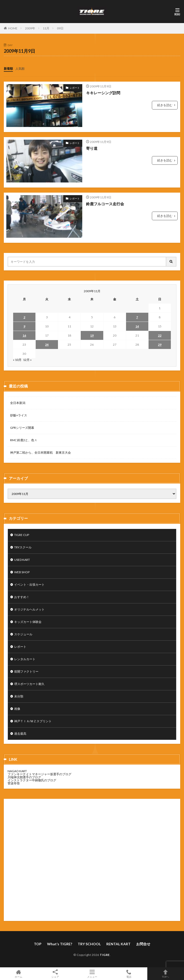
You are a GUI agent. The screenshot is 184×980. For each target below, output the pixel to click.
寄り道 (92, 148)
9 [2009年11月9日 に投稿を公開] (24, 326)
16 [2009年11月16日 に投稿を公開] (24, 335)
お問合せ (143, 944)
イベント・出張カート (29, 585)
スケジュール (23, 634)
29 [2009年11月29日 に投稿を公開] (160, 345)
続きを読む (165, 105)
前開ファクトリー (26, 671)
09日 (60, 28)
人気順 (20, 69)
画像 (17, 709)
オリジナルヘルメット (29, 609)
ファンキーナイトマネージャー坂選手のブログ (39, 774)
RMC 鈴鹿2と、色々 (24, 440)
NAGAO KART (17, 771)
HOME (13, 28)
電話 (129, 974)
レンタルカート (25, 659)
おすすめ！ (22, 597)
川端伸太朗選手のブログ (24, 777)
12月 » (27, 360)
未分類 (19, 696)
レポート (75, 88)
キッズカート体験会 (28, 622)
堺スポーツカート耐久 (29, 684)
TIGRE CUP (22, 535)
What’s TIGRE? (60, 944)
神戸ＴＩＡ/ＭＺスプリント (33, 721)
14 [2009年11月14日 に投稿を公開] (137, 326)
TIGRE (105, 955)
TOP (38, 944)
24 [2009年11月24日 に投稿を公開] (47, 345)
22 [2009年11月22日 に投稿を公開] (160, 335)
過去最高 (20, 734)
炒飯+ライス (19, 415)
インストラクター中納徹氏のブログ (32, 780)
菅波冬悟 (14, 783)
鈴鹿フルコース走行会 (105, 204)
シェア (55, 974)
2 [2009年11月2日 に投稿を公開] (24, 317)
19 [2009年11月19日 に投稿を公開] (92, 335)
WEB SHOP (22, 572)
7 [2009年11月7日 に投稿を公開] (137, 317)
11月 (46, 28)
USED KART (22, 560)
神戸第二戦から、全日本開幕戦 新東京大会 (40, 452)
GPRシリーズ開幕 (22, 428)
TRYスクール (23, 547)
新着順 (8, 69)
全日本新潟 (18, 403)
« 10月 (17, 360)
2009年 (30, 28)
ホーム (18, 974)
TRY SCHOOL (89, 944)
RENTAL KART (118, 944)
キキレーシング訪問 (103, 93)
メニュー (92, 974)
